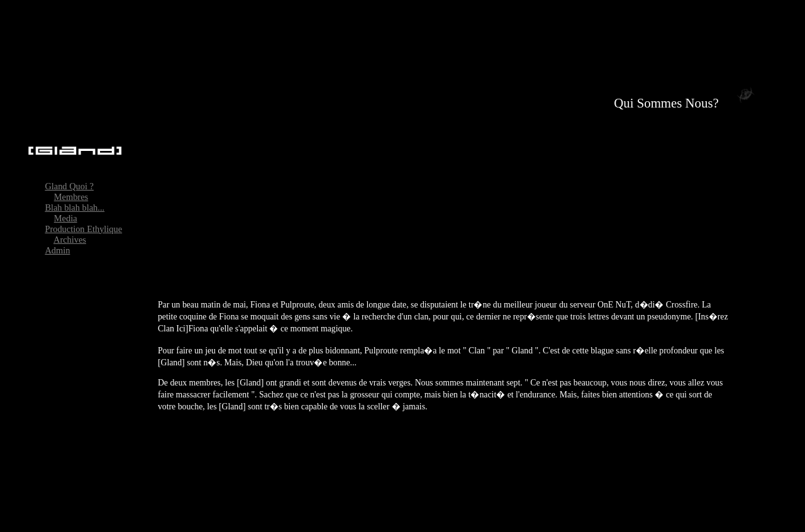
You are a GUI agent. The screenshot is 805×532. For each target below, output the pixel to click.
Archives (70, 230)
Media (66, 208)
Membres (71, 187)
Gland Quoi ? (69, 176)
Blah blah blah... (75, 197)
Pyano (691, 520)
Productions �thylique (759, 520)
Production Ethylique (83, 219)
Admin (57, 240)
